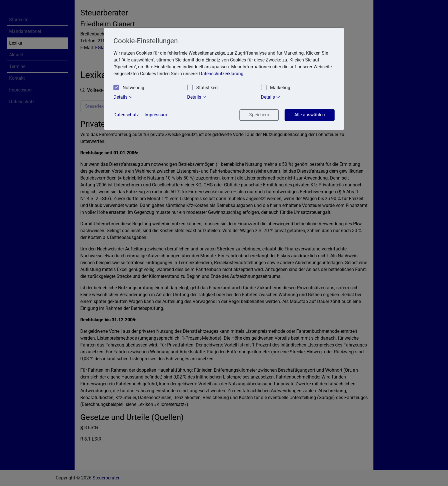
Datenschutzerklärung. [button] (222, 74)
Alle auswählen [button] (310, 115)
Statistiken (202, 88)
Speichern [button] (259, 115)
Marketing (276, 88)
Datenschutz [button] (126, 115)
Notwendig (129, 88)
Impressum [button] (156, 115)
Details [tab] (123, 97)
